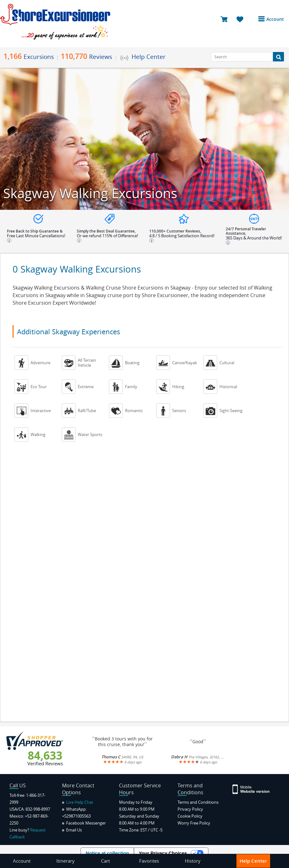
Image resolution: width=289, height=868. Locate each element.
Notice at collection (107, 853)
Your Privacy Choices (163, 853)
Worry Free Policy (194, 823)
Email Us (72, 830)
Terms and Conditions (198, 802)
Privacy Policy (190, 809)
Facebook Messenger (84, 823)
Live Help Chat (78, 802)
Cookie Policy (190, 816)
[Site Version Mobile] (251, 789)
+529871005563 (76, 816)
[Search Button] (278, 57)
